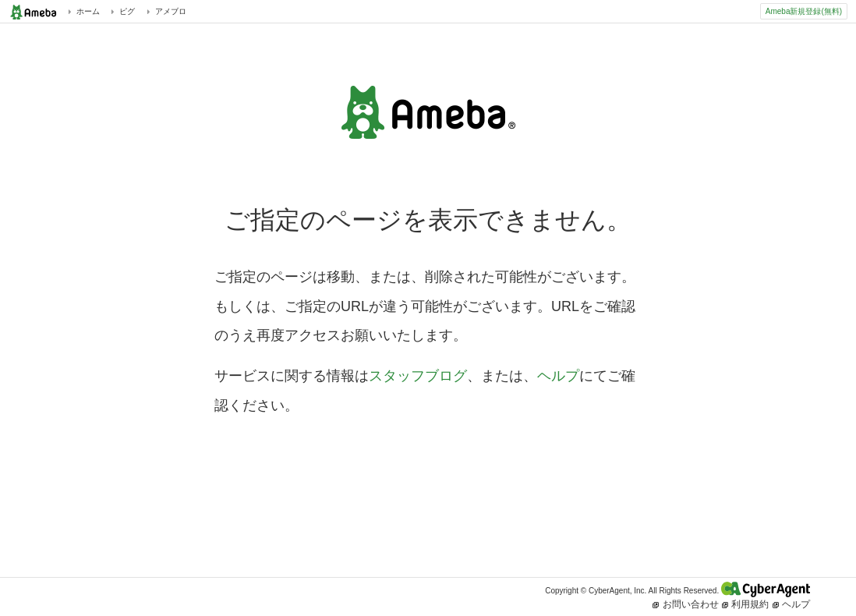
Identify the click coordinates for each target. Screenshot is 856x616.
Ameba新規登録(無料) (804, 11)
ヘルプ (558, 376)
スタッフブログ (418, 376)
